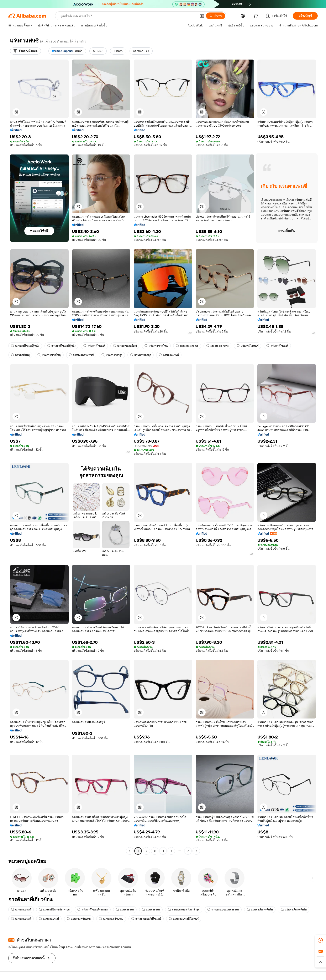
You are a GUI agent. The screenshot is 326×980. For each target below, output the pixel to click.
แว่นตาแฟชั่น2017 (79, 919)
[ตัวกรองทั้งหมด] (25, 51)
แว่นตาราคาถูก (112, 355)
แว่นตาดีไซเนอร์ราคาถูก (54, 910)
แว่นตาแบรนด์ (169, 355)
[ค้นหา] (216, 16)
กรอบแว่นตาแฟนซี (81, 355)
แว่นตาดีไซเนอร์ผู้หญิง (25, 346)
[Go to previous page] (130, 851)
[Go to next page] (196, 851)
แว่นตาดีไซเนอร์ (94, 346)
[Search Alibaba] (128, 16)
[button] (202, 16)
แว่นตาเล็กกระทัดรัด (260, 910)
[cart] (256, 16)
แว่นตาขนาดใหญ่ (125, 346)
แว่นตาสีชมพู (20, 355)
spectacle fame (187, 346)
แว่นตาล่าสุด (125, 910)
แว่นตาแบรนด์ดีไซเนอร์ (146, 919)
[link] (321, 940)
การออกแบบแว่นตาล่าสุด (184, 910)
